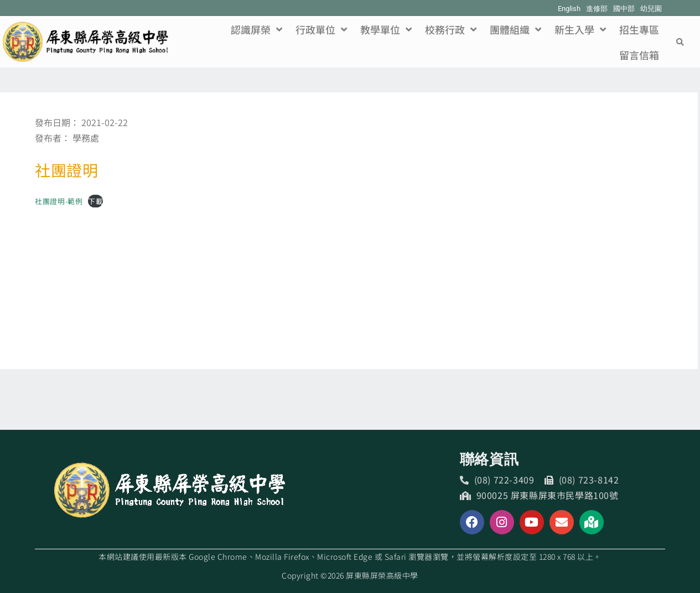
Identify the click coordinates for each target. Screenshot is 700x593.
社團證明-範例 (59, 201)
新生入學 (580, 29)
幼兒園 (651, 9)
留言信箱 (639, 55)
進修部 (597, 9)
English (569, 9)
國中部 (624, 9)
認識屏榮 (256, 29)
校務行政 (451, 29)
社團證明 (66, 170)
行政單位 (321, 29)
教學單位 (386, 29)
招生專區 (639, 29)
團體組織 (515, 29)
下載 (95, 201)
